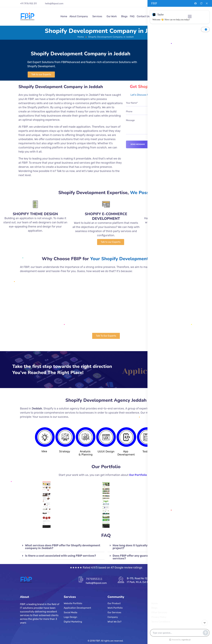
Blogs (124, 16)
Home (64, 16)
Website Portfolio (73, 603)
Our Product (114, 603)
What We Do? (114, 622)
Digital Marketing (73, 622)
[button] (41, 75)
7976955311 (94, 579)
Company (113, 617)
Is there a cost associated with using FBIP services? (61, 556)
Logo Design (70, 617)
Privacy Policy (159, 617)
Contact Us (143, 16)
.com (61, 4)
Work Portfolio (115, 608)
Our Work (112, 16)
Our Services (114, 612)
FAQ (132, 16)
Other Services (159, 612)
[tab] (62, 547)
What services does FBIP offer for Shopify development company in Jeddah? (63, 547)
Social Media (71, 612)
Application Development (77, 608)
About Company (79, 16)
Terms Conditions (161, 622)
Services (97, 16)
